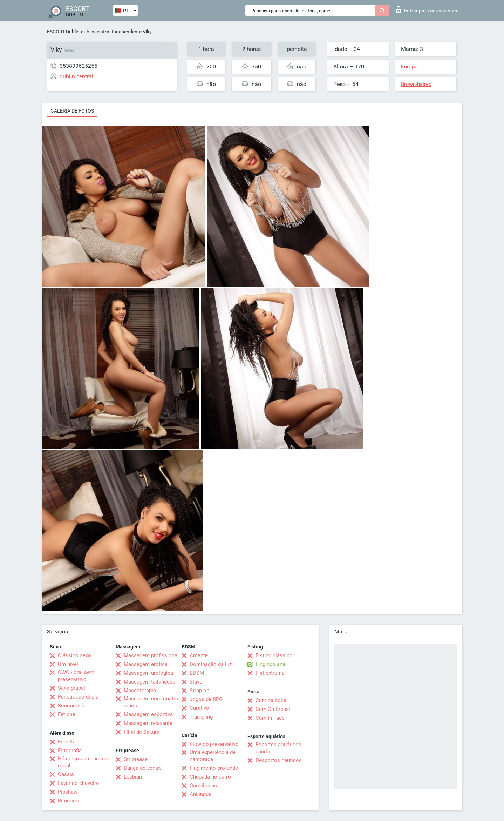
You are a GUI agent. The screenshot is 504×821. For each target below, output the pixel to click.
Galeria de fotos (72, 111)
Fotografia (70, 751)
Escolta (67, 742)
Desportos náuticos (279, 760)
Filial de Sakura (142, 732)
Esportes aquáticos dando (278, 748)
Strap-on (199, 691)
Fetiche (66, 714)
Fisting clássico (274, 655)
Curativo (199, 708)
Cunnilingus (203, 786)
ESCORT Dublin (63, 32)
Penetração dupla (78, 697)
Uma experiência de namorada (213, 756)
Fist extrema (270, 673)
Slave (196, 682)
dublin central (96, 32)
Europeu (411, 67)
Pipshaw (68, 792)
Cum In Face (270, 718)
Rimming (68, 801)
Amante (199, 655)
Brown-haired (416, 84)
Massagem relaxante (148, 723)
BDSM (197, 673)
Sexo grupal (71, 688)
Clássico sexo (74, 655)
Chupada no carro (210, 777)
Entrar (427, 9)
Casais (66, 774)
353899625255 (79, 66)
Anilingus (200, 794)
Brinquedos (71, 706)
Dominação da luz (211, 664)
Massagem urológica (148, 673)
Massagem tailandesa (149, 682)
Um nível (68, 664)
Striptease (136, 759)
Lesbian (133, 777)
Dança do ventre (143, 768)
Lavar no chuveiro (79, 783)
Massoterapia (140, 691)
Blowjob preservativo (214, 744)
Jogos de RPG (206, 699)
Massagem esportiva (148, 714)
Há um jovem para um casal (84, 762)
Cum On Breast (273, 709)
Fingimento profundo (214, 768)
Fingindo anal (271, 664)
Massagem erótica (146, 664)
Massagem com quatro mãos (151, 702)
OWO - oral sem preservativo (76, 676)
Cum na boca (271, 700)
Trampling (201, 717)
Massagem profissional (151, 655)
